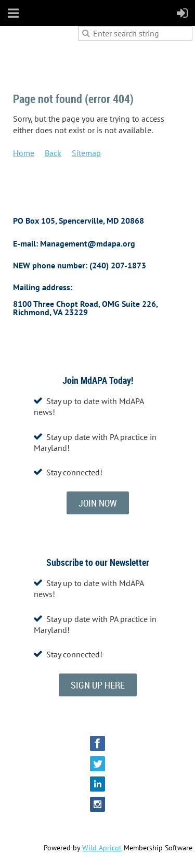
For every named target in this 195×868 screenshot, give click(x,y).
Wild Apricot (102, 848)
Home (24, 153)
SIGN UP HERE (98, 685)
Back (53, 153)
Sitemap (86, 153)
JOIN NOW (98, 503)
